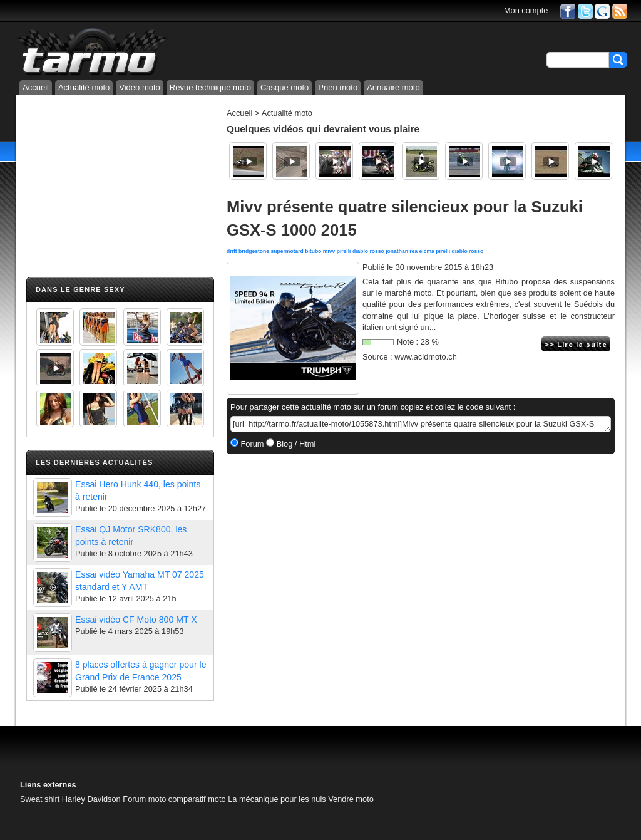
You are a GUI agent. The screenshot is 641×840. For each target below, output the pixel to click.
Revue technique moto (210, 87)
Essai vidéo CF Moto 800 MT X (136, 620)
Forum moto (144, 799)
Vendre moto (351, 799)
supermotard (287, 251)
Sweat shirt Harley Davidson (70, 799)
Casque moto (285, 87)
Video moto (140, 87)
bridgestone (254, 251)
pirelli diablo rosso (459, 251)
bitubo (313, 251)
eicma (427, 251)
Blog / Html (295, 444)
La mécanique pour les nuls (277, 799)
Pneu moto (338, 87)
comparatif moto (197, 799)
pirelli (344, 251)
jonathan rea (402, 251)
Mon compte (526, 10)
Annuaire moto (393, 87)
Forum (251, 444)
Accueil (36, 87)
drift (232, 251)
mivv (329, 251)
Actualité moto (84, 87)
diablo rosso (368, 251)
